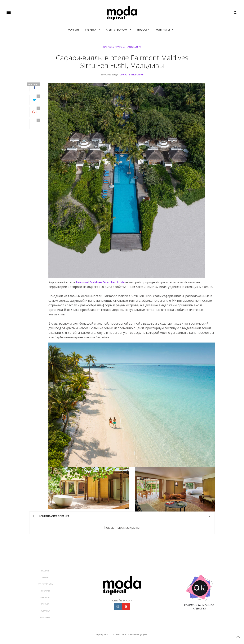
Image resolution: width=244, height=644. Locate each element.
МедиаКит (45, 617)
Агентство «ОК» (117, 30)
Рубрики (91, 30)
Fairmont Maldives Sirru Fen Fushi (100, 282)
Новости (143, 30)
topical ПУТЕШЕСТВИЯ (131, 75)
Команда (45, 611)
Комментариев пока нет (51, 516)
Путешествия (134, 47)
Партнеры (45, 597)
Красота (120, 47)
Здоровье (108, 47)
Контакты (163, 30)
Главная (45, 571)
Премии (45, 591)
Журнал (73, 30)
